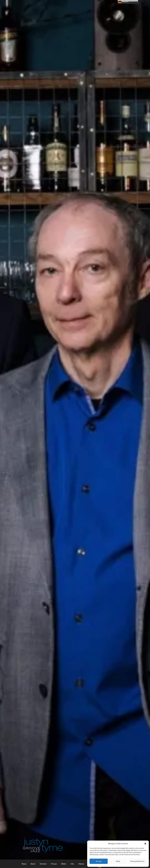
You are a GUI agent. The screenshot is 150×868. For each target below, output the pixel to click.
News (24, 864)
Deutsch (124, 2)
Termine (43, 864)
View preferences (137, 861)
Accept (99, 861)
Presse (54, 864)
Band (33, 864)
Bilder (64, 864)
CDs (72, 864)
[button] (145, 844)
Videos (81, 864)
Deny (118, 861)
